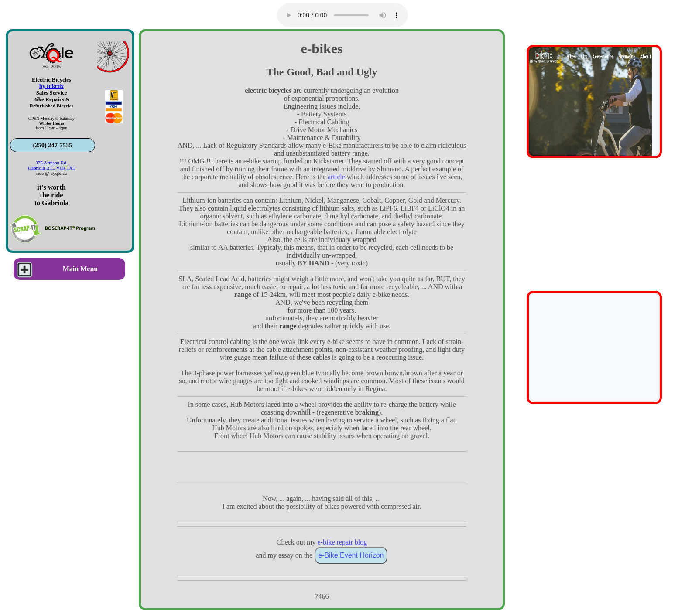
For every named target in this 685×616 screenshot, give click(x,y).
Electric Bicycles (51, 80)
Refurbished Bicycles (51, 106)
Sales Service (52, 93)
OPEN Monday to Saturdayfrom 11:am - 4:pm (51, 123)
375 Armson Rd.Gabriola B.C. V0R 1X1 (51, 165)
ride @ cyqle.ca (51, 173)
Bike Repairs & (52, 99)
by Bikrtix (51, 86)
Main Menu (56, 269)
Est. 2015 (51, 66)
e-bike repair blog (342, 542)
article (336, 177)
